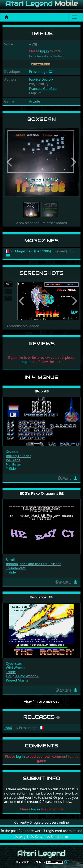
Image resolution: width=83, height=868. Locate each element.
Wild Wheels (16, 668)
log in (44, 51)
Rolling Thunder (18, 456)
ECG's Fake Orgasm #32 (42, 493)
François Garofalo (43, 89)
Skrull (10, 560)
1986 (8, 728)
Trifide (11, 468)
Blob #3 (42, 391)
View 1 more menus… (42, 701)
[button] (10, 162)
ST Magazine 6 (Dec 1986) (31, 251)
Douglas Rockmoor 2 (22, 676)
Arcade (35, 101)
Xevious (12, 452)
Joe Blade (13, 460)
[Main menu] (74, 17)
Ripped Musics (17, 680)
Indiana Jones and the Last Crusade (34, 564)
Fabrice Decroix (41, 79)
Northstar (14, 464)
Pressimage (38, 72)
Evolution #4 (41, 597)
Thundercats (16, 568)
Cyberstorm (15, 664)
